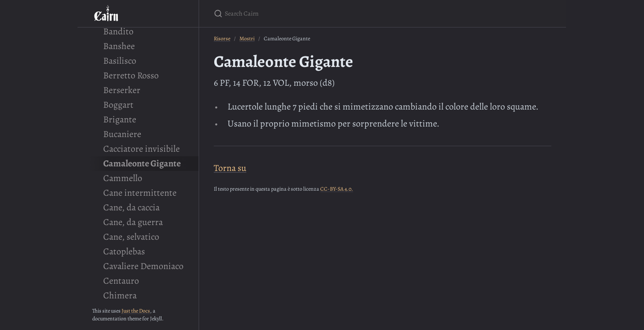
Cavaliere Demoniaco (143, 266)
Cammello (123, 178)
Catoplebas (124, 251)
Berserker (122, 90)
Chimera (120, 295)
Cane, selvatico (131, 237)
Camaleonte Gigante (142, 163)
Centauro (121, 281)
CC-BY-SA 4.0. (337, 189)
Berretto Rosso (131, 75)
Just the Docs (136, 311)
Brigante (120, 119)
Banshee (119, 46)
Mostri (247, 38)
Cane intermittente (140, 193)
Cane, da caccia (131, 207)
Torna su (230, 168)
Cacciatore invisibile (142, 149)
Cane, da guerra (133, 222)
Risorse (222, 38)
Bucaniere (122, 134)
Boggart (118, 105)
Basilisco (120, 61)
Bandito (118, 31)
